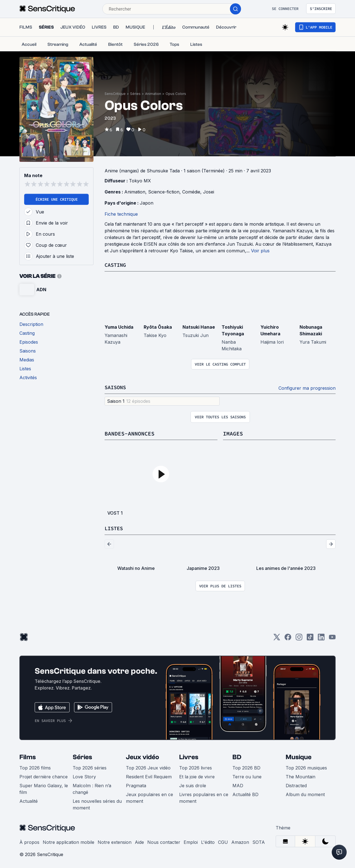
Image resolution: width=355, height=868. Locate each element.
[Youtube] (332, 638)
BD (237, 756)
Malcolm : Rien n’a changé (92, 788)
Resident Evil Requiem (149, 776)
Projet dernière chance (44, 776)
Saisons (116, 387)
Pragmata (136, 785)
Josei (209, 192)
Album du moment (305, 794)
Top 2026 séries (90, 767)
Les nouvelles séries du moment (97, 804)
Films (28, 756)
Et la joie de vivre (197, 776)
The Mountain (301, 776)
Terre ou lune (247, 776)
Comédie (191, 192)
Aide (139, 841)
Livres (189, 756)
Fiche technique (121, 214)
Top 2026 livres (196, 767)
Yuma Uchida (119, 327)
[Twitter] (277, 638)
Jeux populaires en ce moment (149, 797)
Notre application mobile (69, 841)
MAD (238, 785)
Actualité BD (245, 794)
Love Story (84, 776)
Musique (299, 756)
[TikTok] (310, 638)
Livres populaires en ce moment (204, 797)
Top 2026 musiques (306, 767)
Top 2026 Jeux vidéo (148, 767)
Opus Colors (176, 94)
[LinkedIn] (321, 638)
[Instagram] (299, 638)
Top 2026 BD (246, 767)
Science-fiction (164, 192)
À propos (29, 841)
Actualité (29, 800)
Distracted (296, 785)
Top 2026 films (35, 767)
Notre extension (115, 841)
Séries (135, 94)
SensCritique (115, 94)
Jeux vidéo (143, 756)
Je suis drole (193, 785)
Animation (153, 94)
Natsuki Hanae (199, 327)
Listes (115, 528)
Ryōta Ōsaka (158, 327)
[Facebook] (288, 638)
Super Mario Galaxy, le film (44, 788)
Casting (116, 265)
